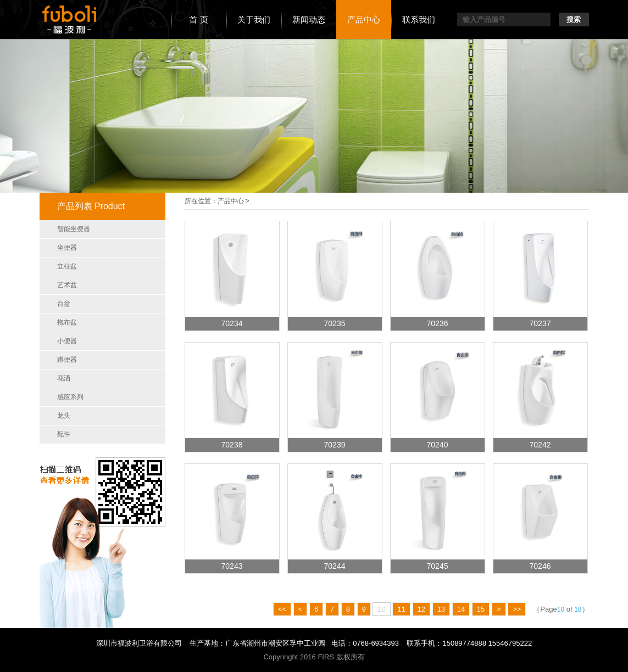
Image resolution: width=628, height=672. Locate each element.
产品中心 (364, 19)
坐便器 (67, 248)
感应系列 (70, 397)
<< (282, 609)
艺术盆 (67, 285)
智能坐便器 (74, 229)
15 (481, 609)
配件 (64, 434)
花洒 (64, 378)
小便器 (67, 341)
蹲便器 (67, 360)
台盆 (64, 304)
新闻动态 (309, 19)
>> (517, 609)
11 (401, 609)
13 (441, 609)
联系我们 (419, 19)
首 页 (198, 19)
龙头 (64, 416)
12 (421, 609)
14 (461, 609)
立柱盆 (67, 266)
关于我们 (254, 19)
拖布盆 (67, 322)
